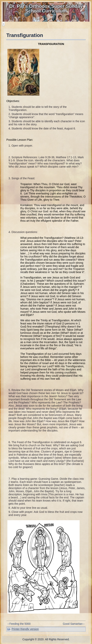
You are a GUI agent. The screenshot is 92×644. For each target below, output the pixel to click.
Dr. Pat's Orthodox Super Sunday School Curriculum (46, 8)
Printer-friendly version (25, 629)
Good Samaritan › (74, 624)
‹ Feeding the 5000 (19, 624)
